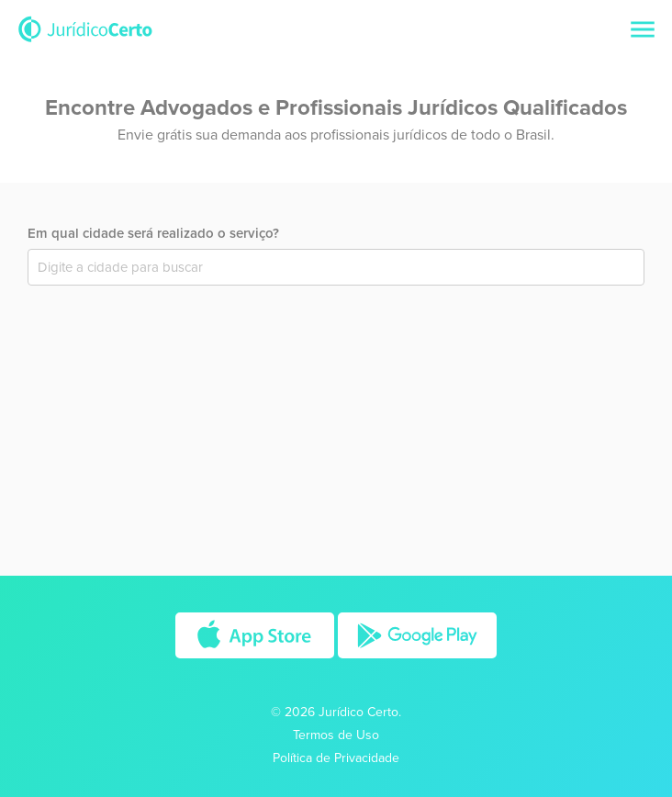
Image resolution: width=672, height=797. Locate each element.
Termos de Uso (336, 735)
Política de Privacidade (336, 758)
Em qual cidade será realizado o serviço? (153, 233)
